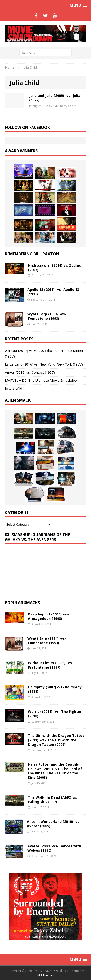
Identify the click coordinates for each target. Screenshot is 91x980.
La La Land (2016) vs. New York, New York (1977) (44, 364)
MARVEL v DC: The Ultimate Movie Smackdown (42, 380)
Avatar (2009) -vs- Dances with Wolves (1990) (54, 848)
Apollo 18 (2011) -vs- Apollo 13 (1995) (53, 292)
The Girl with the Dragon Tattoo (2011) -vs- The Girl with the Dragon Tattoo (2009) (56, 740)
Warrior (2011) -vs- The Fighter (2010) (55, 714)
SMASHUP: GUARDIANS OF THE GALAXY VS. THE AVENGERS (37, 537)
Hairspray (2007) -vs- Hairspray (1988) (55, 689)
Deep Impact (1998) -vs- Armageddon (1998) (49, 616)
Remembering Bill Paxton (32, 254)
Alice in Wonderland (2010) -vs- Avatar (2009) (54, 824)
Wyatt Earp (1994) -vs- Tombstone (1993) (47, 316)
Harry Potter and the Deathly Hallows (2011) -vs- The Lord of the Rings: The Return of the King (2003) (55, 771)
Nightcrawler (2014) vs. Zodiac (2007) (54, 268)
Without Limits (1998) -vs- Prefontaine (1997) (51, 665)
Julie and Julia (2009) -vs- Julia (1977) (55, 98)
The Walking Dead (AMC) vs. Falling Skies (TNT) (53, 799)
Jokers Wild (13, 388)
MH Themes (45, 975)
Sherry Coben (68, 106)
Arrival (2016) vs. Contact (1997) (30, 372)
